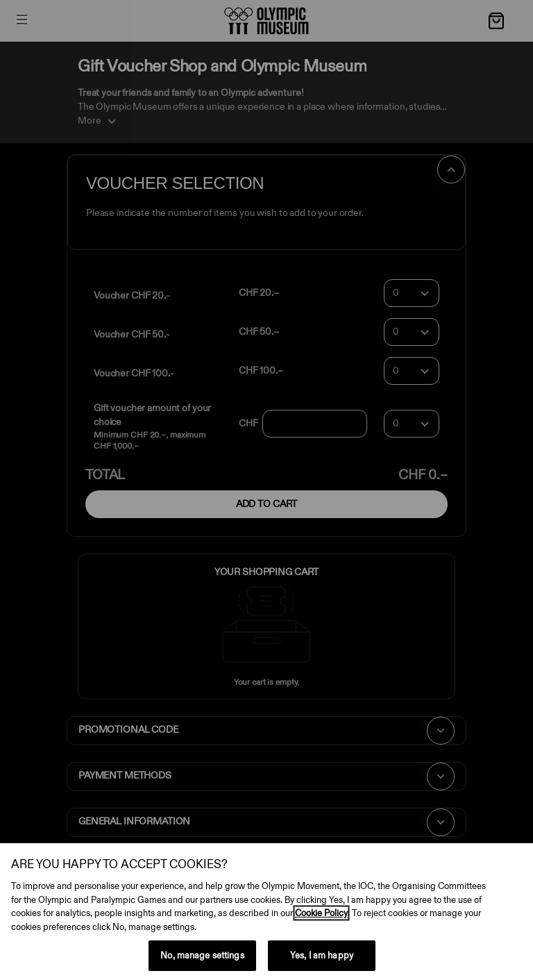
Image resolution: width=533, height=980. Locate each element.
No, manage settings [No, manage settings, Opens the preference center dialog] (202, 955)
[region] (266, 912)
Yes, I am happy (322, 955)
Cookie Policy (321, 913)
